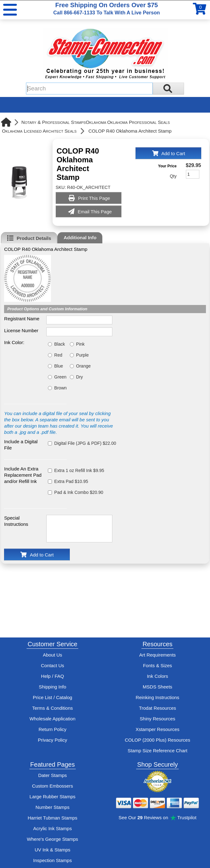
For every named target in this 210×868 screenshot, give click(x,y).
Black (59, 344)
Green (60, 377)
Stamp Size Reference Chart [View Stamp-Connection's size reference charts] (158, 751)
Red (58, 355)
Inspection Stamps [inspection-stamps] (52, 860)
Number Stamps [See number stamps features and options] (53, 807)
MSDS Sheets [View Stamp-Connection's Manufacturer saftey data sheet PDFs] (157, 687)
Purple (82, 355)
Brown (60, 388)
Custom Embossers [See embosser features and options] (52, 786)
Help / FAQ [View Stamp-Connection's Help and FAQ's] (52, 676)
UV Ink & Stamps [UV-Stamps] (53, 850)
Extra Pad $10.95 (71, 481)
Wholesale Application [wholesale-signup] (52, 719)
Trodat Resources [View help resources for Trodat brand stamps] (158, 708)
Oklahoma (96, 122)
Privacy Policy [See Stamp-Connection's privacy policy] (52, 740)
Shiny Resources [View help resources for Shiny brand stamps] (158, 719)
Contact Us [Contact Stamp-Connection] (53, 665)
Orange (83, 366)
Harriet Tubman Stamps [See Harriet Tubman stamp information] (53, 818)
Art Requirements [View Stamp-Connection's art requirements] (158, 655)
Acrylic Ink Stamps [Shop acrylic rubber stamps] (52, 828)
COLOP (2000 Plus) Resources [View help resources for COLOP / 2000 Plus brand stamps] (158, 740)
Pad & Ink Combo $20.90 (79, 492)
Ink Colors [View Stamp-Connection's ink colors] (157, 676)
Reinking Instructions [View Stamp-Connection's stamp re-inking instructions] (158, 697)
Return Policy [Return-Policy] (52, 729)
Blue (59, 366)
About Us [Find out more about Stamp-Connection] (53, 655)
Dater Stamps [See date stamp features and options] (53, 775)
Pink (80, 344)
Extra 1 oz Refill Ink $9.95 (79, 470)
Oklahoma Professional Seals (138, 122)
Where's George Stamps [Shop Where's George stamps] (53, 839)
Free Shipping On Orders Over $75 (106, 8)
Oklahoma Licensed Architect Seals (39, 131)
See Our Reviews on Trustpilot (158, 817)
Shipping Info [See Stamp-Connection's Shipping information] (53, 687)
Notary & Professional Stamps (54, 122)
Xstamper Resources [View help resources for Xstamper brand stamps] (157, 729)
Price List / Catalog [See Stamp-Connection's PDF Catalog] (53, 697)
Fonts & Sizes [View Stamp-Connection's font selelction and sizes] (158, 665)
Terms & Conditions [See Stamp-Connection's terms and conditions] (53, 708)
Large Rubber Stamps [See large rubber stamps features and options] (52, 797)
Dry (79, 377)
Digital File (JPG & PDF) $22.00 (85, 443)
